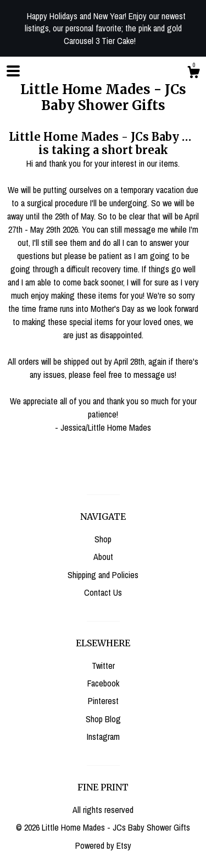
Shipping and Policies (103, 575)
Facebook (103, 683)
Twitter (103, 666)
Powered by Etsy (103, 845)
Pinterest (103, 701)
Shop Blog (103, 719)
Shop (103, 539)
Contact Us (103, 592)
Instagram (103, 737)
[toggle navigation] (13, 71)
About (103, 557)
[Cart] (193, 74)
